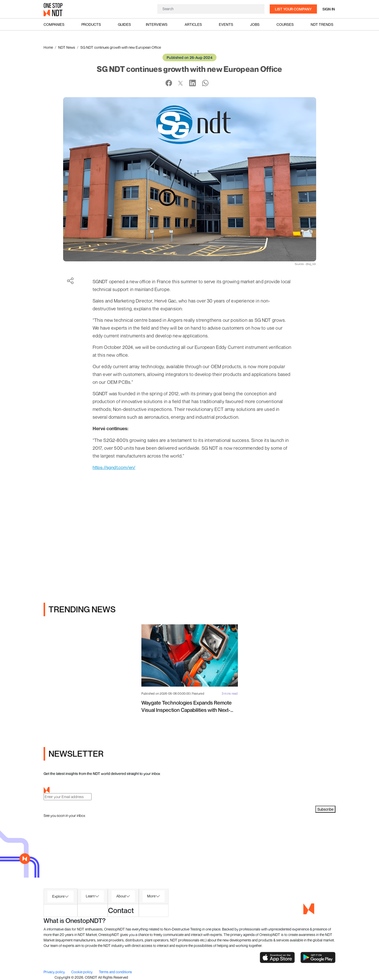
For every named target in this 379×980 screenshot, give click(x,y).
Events (226, 24)
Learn (90, 896)
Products (91, 24)
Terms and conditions (115, 972)
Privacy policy (55, 972)
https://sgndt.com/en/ (115, 467)
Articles (193, 24)
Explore (58, 896)
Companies (54, 24)
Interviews (157, 24)
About (121, 896)
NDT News (67, 47)
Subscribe (325, 809)
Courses (285, 24)
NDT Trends (322, 24)
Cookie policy (82, 972)
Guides (124, 24)
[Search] (211, 9)
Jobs (255, 24)
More (151, 896)
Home (48, 47)
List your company (293, 9)
